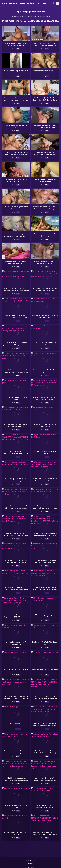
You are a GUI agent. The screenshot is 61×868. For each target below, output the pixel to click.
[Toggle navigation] (58, 3)
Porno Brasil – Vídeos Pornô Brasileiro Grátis (19, 3)
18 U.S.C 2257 (31, 860)
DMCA (31, 864)
